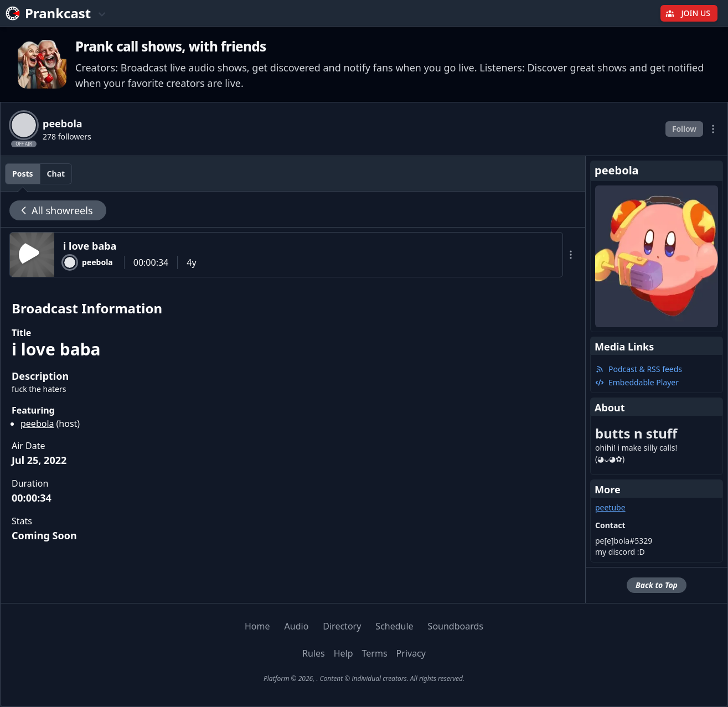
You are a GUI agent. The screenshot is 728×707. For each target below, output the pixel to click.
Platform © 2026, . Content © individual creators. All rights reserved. (364, 678)
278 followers (67, 136)
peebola (37, 424)
